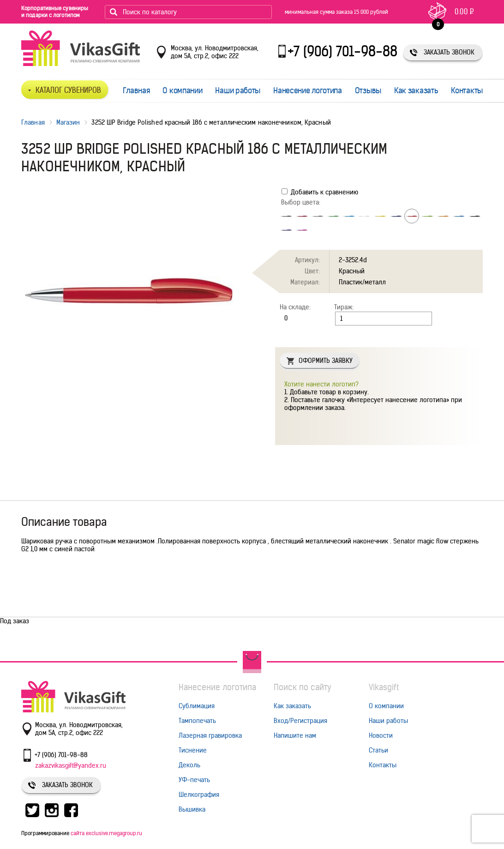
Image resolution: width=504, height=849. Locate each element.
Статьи (378, 750)
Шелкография (199, 795)
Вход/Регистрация (300, 721)
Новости (381, 735)
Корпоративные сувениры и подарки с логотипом (55, 12)
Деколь (189, 765)
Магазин (68, 122)
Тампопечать (197, 721)
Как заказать (416, 90)
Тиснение (193, 750)
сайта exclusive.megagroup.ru (106, 833)
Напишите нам (295, 735)
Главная (136, 90)
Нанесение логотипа (308, 90)
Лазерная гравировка (210, 735)
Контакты (467, 90)
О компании (182, 90)
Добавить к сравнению (320, 192)
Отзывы (368, 90)
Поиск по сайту (303, 687)
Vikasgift (384, 687)
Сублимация (197, 706)
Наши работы (238, 90)
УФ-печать (194, 780)
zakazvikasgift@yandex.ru (71, 765)
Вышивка (192, 809)
